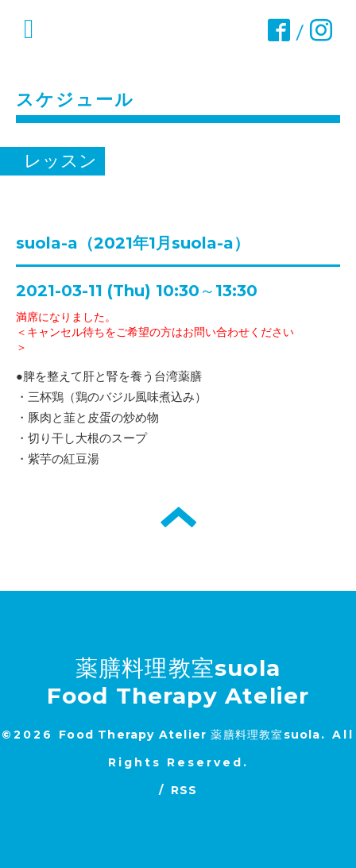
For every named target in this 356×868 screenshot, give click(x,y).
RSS (184, 790)
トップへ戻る (178, 517)
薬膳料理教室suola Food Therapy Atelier (178, 682)
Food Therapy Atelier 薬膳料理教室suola (190, 735)
